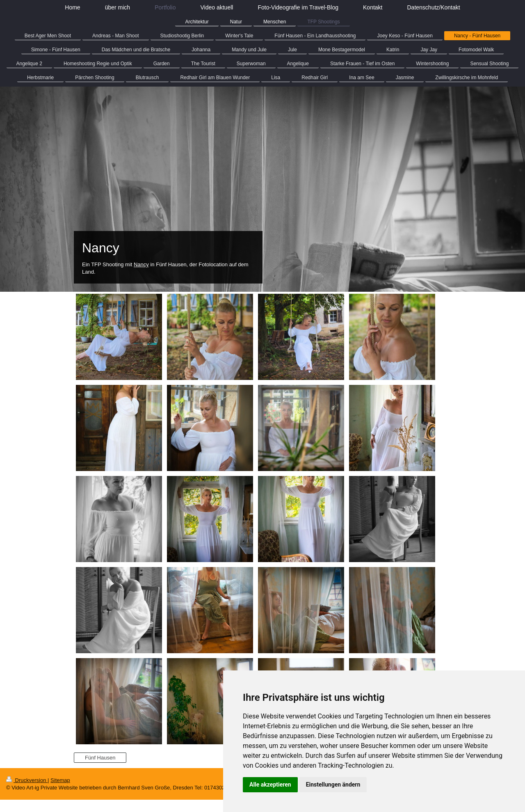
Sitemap (60, 780)
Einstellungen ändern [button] (333, 785)
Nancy (141, 264)
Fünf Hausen (100, 758)
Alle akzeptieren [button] (270, 785)
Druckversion (27, 780)
